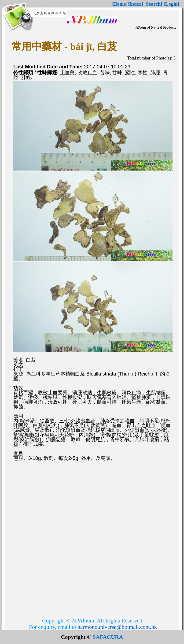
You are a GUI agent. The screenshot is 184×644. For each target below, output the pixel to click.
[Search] (153, 4)
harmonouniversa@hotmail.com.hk (117, 627)
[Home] (120, 4)
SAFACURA (108, 637)
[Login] (171, 4)
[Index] (135, 4)
